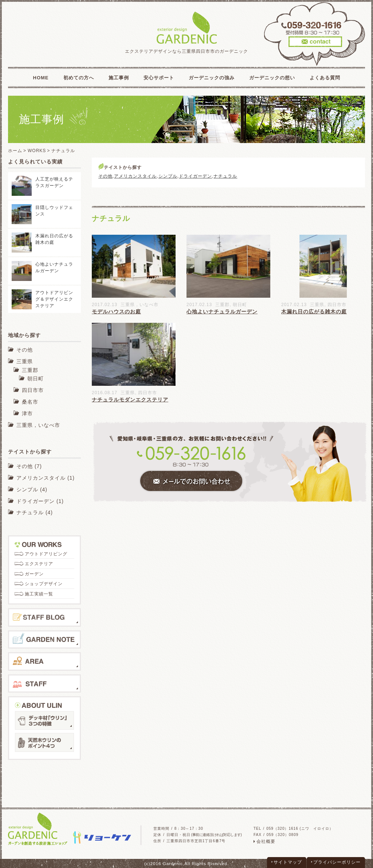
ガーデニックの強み (212, 78)
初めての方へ (79, 78)
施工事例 (119, 78)
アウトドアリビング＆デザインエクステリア (54, 299)
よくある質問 (325, 78)
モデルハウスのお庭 (116, 312)
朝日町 (240, 305)
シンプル (168, 176)
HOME (41, 78)
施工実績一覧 (39, 594)
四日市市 (337, 305)
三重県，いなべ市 (140, 305)
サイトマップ (288, 862)
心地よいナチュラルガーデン (222, 312)
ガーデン (34, 574)
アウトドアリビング (46, 554)
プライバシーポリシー (337, 862)
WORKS (37, 151)
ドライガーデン (195, 176)
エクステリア (39, 564)
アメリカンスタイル (135, 176)
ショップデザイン (44, 584)
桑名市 (30, 402)
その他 (105, 176)
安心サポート (159, 78)
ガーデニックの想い (272, 78)
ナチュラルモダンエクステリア (130, 400)
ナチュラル (225, 176)
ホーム (15, 151)
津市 (27, 413)
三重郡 (222, 305)
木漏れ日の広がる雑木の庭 (314, 312)
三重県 (317, 305)
